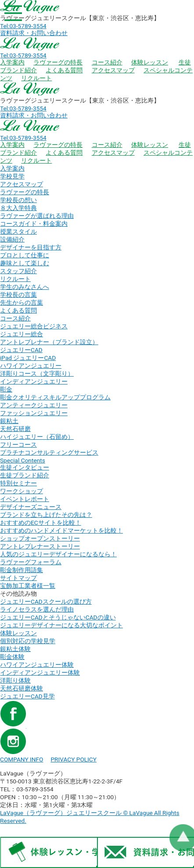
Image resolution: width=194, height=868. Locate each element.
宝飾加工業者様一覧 (28, 586)
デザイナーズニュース (31, 507)
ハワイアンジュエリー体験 (37, 665)
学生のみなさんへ (25, 287)
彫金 (6, 389)
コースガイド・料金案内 (34, 224)
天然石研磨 (15, 429)
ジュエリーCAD (21, 350)
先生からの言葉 (22, 302)
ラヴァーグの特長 (58, 62)
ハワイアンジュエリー (31, 366)
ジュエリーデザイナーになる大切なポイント (61, 625)
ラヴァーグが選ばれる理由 (37, 216)
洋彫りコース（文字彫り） (37, 374)
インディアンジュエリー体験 (40, 672)
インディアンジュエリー (34, 381)
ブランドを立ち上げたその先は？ (46, 515)
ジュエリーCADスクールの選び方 (46, 601)
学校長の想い (18, 200)
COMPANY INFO (22, 759)
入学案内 (12, 62)
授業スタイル (18, 231)
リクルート (36, 78)
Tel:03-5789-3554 (23, 26)
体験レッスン (150, 62)
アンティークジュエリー (34, 405)
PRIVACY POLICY (74, 759)
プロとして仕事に (25, 255)
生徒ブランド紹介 (25, 475)
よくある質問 (64, 70)
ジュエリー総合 (22, 334)
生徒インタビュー (25, 467)
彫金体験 (12, 657)
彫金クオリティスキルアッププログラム (55, 397)
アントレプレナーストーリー (40, 546)
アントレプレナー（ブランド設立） (49, 342)
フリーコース (18, 445)
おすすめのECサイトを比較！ (41, 523)
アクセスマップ (113, 70)
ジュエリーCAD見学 (27, 696)
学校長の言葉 (18, 295)
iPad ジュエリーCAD (28, 358)
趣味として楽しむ (25, 263)
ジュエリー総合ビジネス (34, 326)
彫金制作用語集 (22, 570)
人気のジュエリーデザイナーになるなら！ (58, 554)
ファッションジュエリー (34, 413)
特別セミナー (18, 483)
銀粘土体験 (15, 649)
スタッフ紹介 (18, 271)
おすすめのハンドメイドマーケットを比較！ (61, 530)
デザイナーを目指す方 (31, 247)
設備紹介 (12, 239)
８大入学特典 (18, 208)
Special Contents (23, 460)
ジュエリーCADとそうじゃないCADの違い (58, 617)
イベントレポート (25, 499)
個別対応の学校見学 (28, 641)
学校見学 (12, 176)
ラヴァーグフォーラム (31, 562)
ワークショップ (22, 491)
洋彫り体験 (15, 680)
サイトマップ (18, 578)
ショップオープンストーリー (40, 538)
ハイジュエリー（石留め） (37, 437)
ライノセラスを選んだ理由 (37, 609)
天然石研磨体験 (22, 688)
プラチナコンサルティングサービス (49, 452)
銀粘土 (9, 421)
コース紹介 (107, 62)
